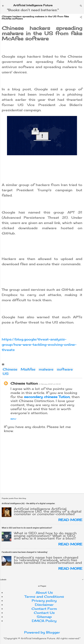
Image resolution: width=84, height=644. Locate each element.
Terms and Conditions (44, 597)
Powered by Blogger (42, 632)
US (6, 374)
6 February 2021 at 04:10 (50, 384)
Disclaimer (44, 605)
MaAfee (28, 369)
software (65, 369)
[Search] (81, 6)
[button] (81, 17)
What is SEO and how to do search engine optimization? (27, 528)
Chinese (10, 369)
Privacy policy (44, 601)
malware (46, 369)
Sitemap (44, 617)
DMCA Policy (44, 621)
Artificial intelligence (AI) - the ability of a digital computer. (28, 503)
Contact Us (44, 613)
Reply (13, 419)
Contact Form (44, 609)
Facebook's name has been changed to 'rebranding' (25, 552)
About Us (44, 593)
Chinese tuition (24, 383)
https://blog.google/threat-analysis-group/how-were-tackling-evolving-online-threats (39, 345)
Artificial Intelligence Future (33, 5)
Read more (70, 520)
